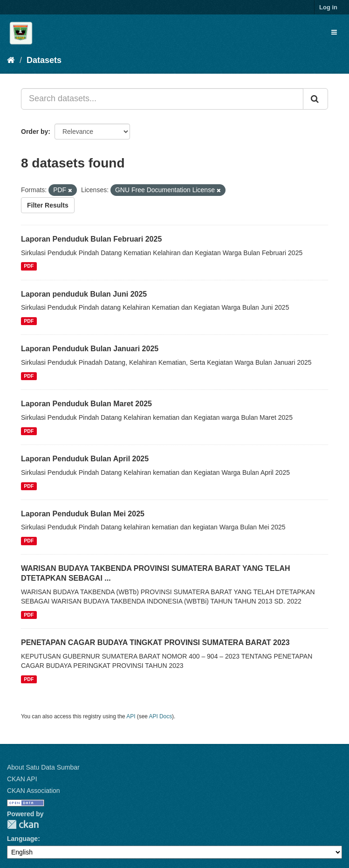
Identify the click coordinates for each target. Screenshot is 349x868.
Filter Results (48, 205)
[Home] (11, 60)
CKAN (23, 824)
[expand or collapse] (334, 32)
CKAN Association (34, 791)
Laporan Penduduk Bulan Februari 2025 (91, 239)
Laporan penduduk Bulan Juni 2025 (84, 294)
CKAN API (22, 779)
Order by (34, 132)
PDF (29, 266)
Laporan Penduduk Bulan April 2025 (85, 459)
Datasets (44, 60)
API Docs (161, 716)
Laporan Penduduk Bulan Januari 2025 (90, 349)
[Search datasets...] (162, 99)
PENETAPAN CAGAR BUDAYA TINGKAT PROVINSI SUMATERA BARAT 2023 (155, 642)
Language (22, 839)
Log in (328, 7)
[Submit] (315, 99)
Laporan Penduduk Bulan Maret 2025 (86, 404)
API (131, 716)
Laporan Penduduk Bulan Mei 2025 (83, 514)
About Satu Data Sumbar (43, 767)
